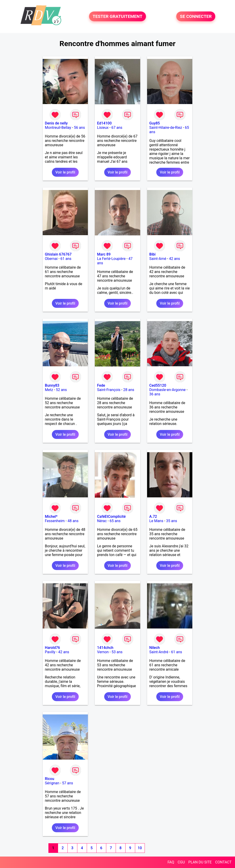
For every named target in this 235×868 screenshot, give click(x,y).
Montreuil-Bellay (58, 128)
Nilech (155, 648)
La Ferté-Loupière (111, 259)
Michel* (51, 517)
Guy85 (155, 123)
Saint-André (159, 652)
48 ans (73, 521)
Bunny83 (52, 385)
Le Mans (156, 521)
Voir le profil (65, 172)
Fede (101, 385)
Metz (49, 390)
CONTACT (223, 862)
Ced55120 (158, 385)
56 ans (79, 128)
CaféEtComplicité (111, 517)
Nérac (102, 521)
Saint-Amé (158, 259)
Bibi (152, 254)
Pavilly (50, 652)
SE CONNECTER (196, 16)
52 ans (62, 390)
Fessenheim (55, 521)
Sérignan (52, 783)
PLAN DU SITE (200, 862)
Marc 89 (104, 254)
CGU (181, 862)
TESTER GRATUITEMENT (118, 16)
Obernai (51, 259)
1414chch (105, 648)
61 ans (66, 259)
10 (140, 848)
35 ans (172, 521)
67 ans (117, 128)
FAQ (171, 862)
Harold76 (53, 648)
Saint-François (109, 390)
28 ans (129, 390)
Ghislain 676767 (58, 254)
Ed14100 (104, 123)
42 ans (175, 259)
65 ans (115, 521)
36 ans (155, 394)
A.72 (153, 517)
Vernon (103, 652)
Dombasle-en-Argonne (168, 390)
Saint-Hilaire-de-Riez (166, 128)
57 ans (68, 783)
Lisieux (103, 128)
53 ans (117, 652)
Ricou (50, 779)
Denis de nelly (56, 123)
